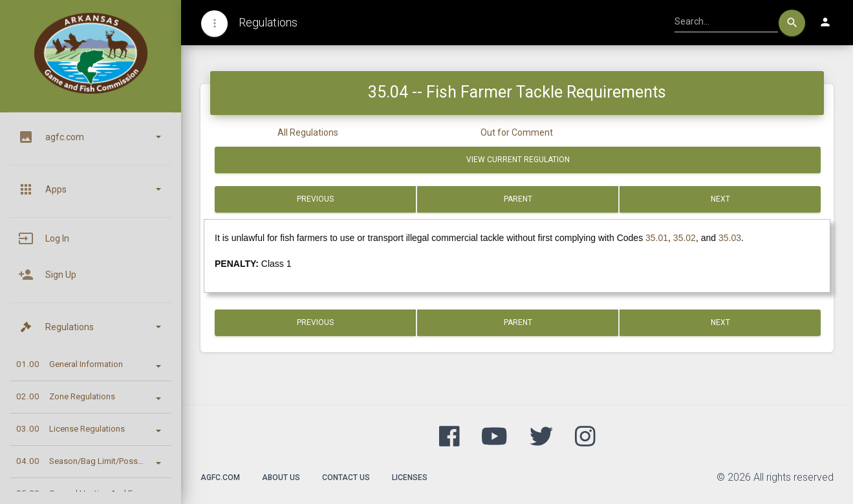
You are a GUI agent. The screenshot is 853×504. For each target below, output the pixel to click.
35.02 (685, 238)
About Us (281, 478)
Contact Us (346, 478)
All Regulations (308, 132)
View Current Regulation (518, 160)
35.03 (730, 238)
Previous (315, 199)
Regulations (268, 22)
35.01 (657, 238)
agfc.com (220, 478)
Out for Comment (517, 132)
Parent (518, 199)
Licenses (410, 478)
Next (720, 199)
